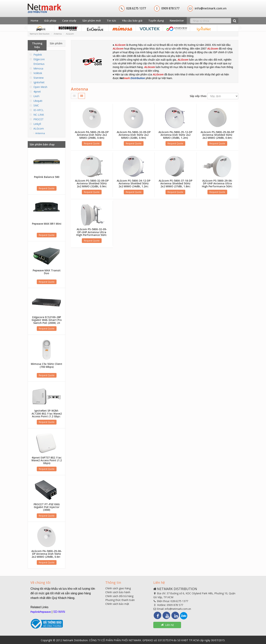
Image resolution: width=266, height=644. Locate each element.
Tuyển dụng (156, 21)
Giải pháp (50, 21)
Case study (69, 21)
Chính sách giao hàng (118, 588)
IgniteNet (39, 82)
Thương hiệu (37, 45)
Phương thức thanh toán (120, 600)
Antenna (40, 133)
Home (34, 21)
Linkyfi (37, 124)
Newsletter (177, 21)
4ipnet (37, 92)
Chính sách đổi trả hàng (119, 596)
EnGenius (39, 64)
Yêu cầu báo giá (132, 21)
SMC (36, 105)
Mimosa (38, 68)
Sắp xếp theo (198, 96)
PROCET (39, 119)
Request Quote (47, 188)
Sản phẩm (56, 43)
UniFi (36, 96)
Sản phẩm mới (92, 21)
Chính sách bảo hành (118, 592)
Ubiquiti (38, 101)
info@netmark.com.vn (178, 609)
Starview (39, 78)
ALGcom (39, 128)
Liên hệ (167, 625)
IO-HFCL (39, 110)
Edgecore (39, 59)
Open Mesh (40, 87)
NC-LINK (39, 115)
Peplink (38, 55)
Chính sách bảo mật (117, 604)
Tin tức (111, 21)
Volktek (38, 73)
